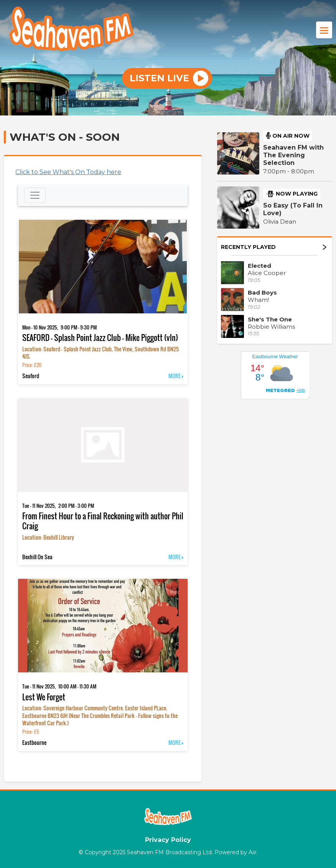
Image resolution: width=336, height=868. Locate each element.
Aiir (253, 852)
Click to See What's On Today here (68, 172)
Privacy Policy (168, 840)
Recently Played (274, 247)
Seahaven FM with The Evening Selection (293, 155)
